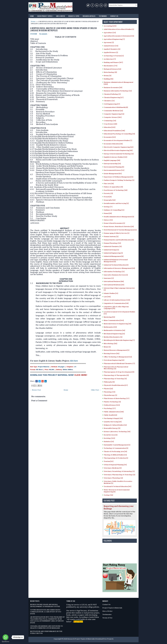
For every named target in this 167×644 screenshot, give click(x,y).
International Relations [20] (114, 285)
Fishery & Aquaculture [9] (113, 187)
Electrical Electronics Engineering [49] (118, 150)
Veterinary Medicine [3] (113, 468)
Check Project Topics (46, 16)
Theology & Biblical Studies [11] (115, 455)
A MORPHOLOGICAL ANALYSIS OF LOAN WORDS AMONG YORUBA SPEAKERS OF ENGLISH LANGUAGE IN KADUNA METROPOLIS (63, 29)
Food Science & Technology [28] (116, 190)
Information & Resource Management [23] (119, 268)
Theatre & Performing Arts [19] (115, 452)
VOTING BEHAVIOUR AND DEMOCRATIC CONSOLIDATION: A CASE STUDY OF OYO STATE (46, 612)
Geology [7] (108, 207)
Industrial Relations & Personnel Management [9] (116, 261)
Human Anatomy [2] (111, 237)
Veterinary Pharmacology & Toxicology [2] (119, 475)
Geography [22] (110, 200)
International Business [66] (114, 281)
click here (74, 361)
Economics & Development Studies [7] (118, 140)
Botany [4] (108, 76)
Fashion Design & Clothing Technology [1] (119, 180)
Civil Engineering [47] (112, 104)
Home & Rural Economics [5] (114, 223)
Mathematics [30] (110, 327)
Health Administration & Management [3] (119, 217)
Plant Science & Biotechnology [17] (117, 398)
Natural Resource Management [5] (117, 350)
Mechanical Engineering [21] (114, 334)
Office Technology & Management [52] (118, 357)
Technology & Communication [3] (116, 448)
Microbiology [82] (110, 344)
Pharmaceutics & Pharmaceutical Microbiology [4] (116, 368)
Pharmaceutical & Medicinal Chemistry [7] (119, 363)
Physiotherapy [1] (110, 395)
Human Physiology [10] (112, 243)
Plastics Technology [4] (112, 402)
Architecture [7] (110, 59)
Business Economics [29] (113, 88)
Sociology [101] (109, 438)
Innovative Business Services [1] (116, 275)
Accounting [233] (110, 26)
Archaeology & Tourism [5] (114, 56)
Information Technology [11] (114, 272)
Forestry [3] (108, 193)
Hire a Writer (61, 16)
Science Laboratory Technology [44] (117, 432)
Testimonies (103, 16)
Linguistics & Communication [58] (116, 303)
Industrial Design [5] (111, 250)
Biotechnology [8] (110, 72)
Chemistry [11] (109, 101)
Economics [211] (110, 137)
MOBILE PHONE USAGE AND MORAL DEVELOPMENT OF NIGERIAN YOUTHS (45, 605)
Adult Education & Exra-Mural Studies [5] (119, 29)
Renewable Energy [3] (112, 428)
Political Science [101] (112, 405)
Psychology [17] (110, 408)
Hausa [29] (108, 213)
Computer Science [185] (113, 117)
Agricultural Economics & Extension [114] (119, 36)
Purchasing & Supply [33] (113, 418)
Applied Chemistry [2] (112, 49)
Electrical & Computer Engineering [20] (119, 147)
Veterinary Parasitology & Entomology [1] (119, 471)
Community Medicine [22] (113, 111)
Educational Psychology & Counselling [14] (119, 134)
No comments (43, 34)
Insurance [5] (109, 278)
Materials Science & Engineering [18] (117, 324)
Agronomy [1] (109, 42)
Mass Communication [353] (114, 320)
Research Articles (89, 16)
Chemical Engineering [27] (114, 97)
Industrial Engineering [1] (113, 253)
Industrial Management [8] (114, 256)
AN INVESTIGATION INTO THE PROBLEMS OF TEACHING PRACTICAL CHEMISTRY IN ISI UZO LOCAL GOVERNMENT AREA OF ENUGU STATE (47, 620)
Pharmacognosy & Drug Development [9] (119, 372)
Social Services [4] (111, 435)
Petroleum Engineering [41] (114, 360)
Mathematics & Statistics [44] (114, 330)
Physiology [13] (109, 392)
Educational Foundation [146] (114, 131)
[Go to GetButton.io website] (6, 642)
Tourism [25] (109, 461)
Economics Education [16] (113, 144)
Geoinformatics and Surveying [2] (116, 203)
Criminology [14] (110, 121)
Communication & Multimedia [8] (116, 107)
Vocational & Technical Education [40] (118, 486)
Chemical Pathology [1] (112, 94)
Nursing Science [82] (112, 354)
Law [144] (107, 297)
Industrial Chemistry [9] (113, 246)
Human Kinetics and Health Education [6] (119, 240)
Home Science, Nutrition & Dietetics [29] (119, 227)
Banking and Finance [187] (113, 62)
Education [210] (110, 127)
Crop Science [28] (110, 124)
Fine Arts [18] (109, 184)
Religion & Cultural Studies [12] (115, 425)
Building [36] (109, 79)
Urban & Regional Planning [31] (115, 465)
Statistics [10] (109, 442)
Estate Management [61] (113, 174)
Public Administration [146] (114, 412)
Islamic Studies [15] (111, 293)
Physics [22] (108, 389)
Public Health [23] (110, 415)
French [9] (108, 197)
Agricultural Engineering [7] (114, 39)
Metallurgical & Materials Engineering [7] (119, 340)
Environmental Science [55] (114, 170)
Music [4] (107, 347)
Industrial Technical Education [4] (116, 265)
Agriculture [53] (110, 33)
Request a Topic (74, 16)
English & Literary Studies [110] (115, 157)
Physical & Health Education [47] (116, 385)
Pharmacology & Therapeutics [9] (116, 375)
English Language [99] (112, 160)
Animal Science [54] (111, 46)
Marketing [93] (109, 317)
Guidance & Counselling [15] (114, 210)
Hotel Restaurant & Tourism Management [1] (120, 230)
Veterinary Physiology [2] (113, 478)
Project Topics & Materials (112, 608)
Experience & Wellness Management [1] (118, 177)
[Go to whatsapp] (6, 637)
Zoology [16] (108, 495)
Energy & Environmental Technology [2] (119, 154)
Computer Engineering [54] (114, 114)
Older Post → (96, 390)
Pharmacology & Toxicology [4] (115, 379)
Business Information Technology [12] (118, 91)
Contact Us (114, 16)
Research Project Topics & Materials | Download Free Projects (90, 639)
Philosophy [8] (109, 382)
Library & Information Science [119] (117, 300)
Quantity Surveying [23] (113, 422)
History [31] (108, 220)
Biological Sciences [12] (112, 69)
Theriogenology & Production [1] (116, 458)
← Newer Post (35, 390)
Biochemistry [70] (111, 66)
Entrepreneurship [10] (112, 164)
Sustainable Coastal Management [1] (117, 445)
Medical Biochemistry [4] (113, 337)
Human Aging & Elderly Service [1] (117, 233)
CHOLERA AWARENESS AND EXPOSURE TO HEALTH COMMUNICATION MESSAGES (47, 627)
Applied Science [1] (111, 52)
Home (32, 16)
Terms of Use (107, 618)
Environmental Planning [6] (114, 167)
